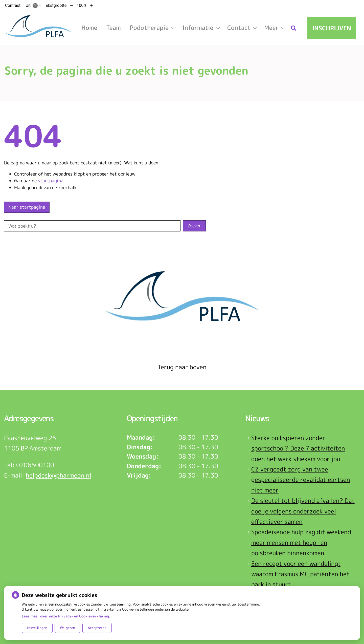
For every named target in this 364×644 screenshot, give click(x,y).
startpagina (51, 181)
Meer (271, 28)
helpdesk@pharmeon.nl (59, 475)
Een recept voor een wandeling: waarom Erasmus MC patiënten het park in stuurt (300, 574)
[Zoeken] (294, 28)
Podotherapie (149, 28)
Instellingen (37, 628)
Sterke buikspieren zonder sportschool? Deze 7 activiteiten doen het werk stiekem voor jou (298, 448)
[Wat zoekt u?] (92, 226)
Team (113, 28)
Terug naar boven (182, 367)
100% (82, 5)
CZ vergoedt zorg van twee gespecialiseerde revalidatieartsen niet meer (301, 480)
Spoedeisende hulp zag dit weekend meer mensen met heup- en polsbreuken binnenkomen (301, 542)
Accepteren (97, 628)
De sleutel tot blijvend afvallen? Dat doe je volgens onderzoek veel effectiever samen (303, 511)
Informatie (198, 28)
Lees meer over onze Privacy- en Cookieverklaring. (66, 616)
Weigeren (67, 628)
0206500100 (35, 465)
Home (89, 28)
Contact (239, 28)
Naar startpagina (27, 207)
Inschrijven (332, 28)
